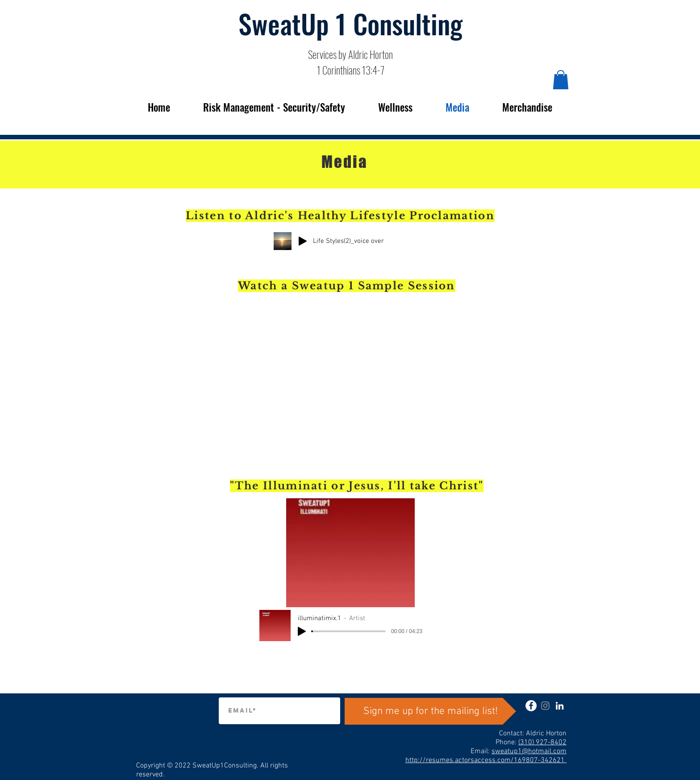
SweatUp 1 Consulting (350, 23)
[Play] (303, 241)
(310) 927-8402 (542, 742)
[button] (561, 80)
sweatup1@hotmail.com (529, 751)
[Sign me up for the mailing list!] (430, 711)
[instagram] (545, 706)
